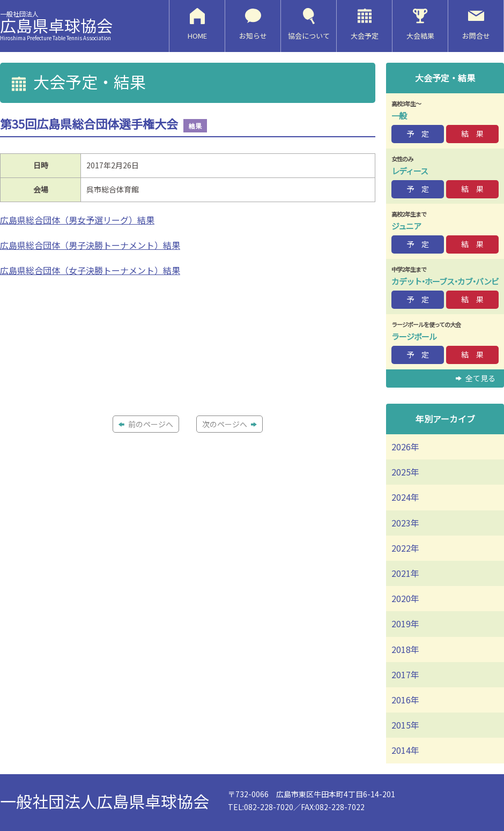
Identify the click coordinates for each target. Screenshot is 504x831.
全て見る (476, 378)
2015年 (405, 725)
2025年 (405, 472)
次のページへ (229, 424)
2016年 (405, 700)
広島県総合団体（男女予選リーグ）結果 (77, 220)
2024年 (405, 497)
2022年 (405, 548)
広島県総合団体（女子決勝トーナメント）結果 (90, 270)
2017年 (405, 674)
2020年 (405, 598)
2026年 (405, 447)
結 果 (472, 133)
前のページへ (146, 424)
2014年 (405, 750)
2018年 (405, 649)
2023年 (405, 523)
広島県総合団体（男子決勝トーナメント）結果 (90, 245)
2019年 (405, 624)
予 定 (418, 133)
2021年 (405, 573)
